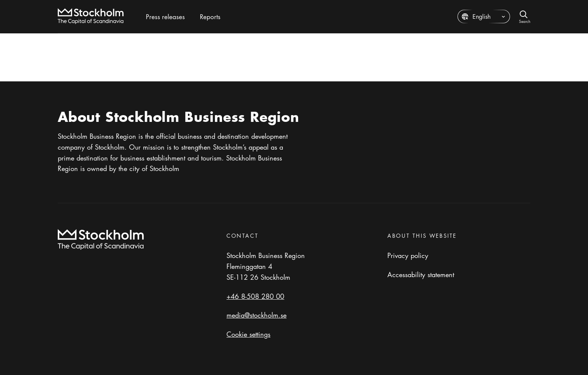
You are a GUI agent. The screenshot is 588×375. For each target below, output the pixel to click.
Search (525, 21)
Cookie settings (248, 334)
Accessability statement (421, 274)
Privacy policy (408, 255)
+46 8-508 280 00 (255, 296)
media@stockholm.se (256, 315)
